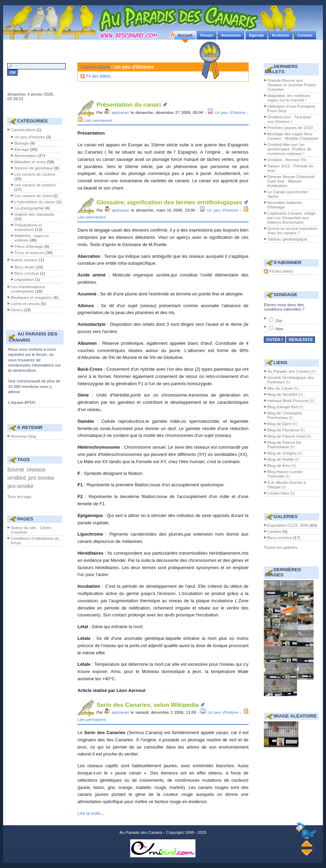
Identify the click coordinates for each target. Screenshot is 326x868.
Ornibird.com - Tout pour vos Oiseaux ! (289, 119)
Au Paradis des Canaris (289, 371)
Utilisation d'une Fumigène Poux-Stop (291, 109)
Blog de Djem (280, 424)
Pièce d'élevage (28, 246)
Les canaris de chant (33, 196)
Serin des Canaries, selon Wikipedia (147, 705)
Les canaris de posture (35, 185)
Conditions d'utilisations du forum (35, 541)
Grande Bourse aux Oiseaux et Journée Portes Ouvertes (291, 85)
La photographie (29, 208)
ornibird (16, 478)
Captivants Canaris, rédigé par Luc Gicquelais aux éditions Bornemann (291, 218)
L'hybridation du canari (35, 202)
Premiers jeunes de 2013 (290, 128)
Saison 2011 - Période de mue (290, 168)
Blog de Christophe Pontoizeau (285, 415)
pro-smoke (20, 486)
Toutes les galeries (281, 547)
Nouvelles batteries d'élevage (285, 205)
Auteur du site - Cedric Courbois (31, 530)
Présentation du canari (128, 105)
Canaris (274, 531)
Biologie (21, 143)
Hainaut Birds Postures (288, 401)
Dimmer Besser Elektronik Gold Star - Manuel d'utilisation (291, 181)
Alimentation (25, 156)
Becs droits (24, 267)
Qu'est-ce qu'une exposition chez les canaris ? (292, 231)
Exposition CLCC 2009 (288, 525)
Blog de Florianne (283, 430)
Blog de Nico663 (282, 394)
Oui (276, 321)
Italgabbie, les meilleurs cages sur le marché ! (289, 98)
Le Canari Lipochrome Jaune (287, 194)
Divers (17, 310)
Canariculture (95, 67)
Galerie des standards (34, 214)
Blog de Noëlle (281, 459)
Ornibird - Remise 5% (287, 160)
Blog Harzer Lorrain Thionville (285, 474)
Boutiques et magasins (31, 298)
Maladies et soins (30, 162)
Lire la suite (89, 813)
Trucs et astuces (29, 253)
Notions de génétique (33, 168)
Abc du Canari (280, 388)
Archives (280, 35)
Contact (305, 35)
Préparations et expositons (28, 227)
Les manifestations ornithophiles (28, 289)
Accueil (185, 35)
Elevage (22, 149)
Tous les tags (19, 497)
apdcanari (120, 112)
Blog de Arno (279, 466)
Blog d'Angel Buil (283, 407)
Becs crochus (26, 273)
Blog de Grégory (282, 453)
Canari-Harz (278, 493)
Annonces (231, 35)
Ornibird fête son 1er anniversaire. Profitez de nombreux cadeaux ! (289, 149)
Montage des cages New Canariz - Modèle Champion (293, 136)
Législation (24, 280)
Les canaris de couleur (35, 174)
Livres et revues (25, 304)
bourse (16, 470)
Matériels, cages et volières (31, 238)
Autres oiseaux (24, 260)
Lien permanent (98, 120)
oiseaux (36, 470)
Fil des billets (98, 76)
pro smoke (41, 478)
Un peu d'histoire (230, 112)
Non (276, 329)
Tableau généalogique (287, 239)
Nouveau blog (23, 436)
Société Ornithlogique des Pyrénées (291, 380)
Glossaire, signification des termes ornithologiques (169, 202)
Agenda (256, 35)
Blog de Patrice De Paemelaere (284, 445)
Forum (207, 35)
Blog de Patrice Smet (286, 436)
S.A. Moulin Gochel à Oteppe (286, 485)
